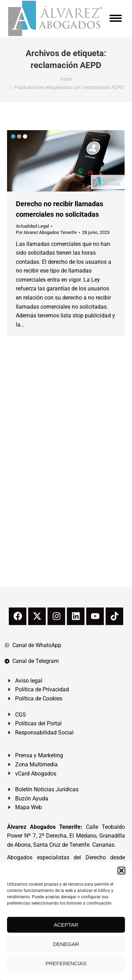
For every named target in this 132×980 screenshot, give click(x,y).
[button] (121, 871)
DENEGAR (66, 944)
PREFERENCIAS (66, 963)
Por (46, 232)
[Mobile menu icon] (116, 18)
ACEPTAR (66, 925)
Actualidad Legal (32, 226)
